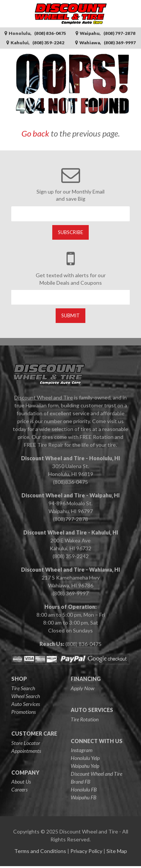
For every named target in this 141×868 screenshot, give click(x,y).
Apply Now (83, 688)
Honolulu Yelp (85, 758)
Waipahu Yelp (85, 766)
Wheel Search (26, 696)
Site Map (117, 851)
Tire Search (23, 688)
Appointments (26, 751)
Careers (19, 789)
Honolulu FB (84, 789)
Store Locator (26, 743)
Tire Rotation (85, 719)
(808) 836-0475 (83, 644)
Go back (35, 133)
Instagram (82, 750)
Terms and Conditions (40, 851)
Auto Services (26, 704)
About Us (21, 782)
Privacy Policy (86, 851)
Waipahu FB (83, 797)
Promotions (23, 712)
